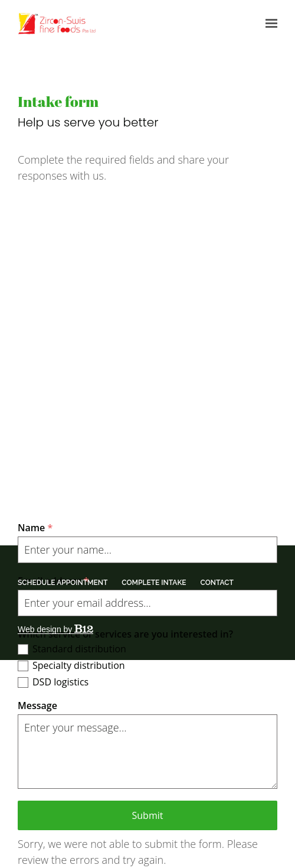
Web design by (55, 629)
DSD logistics (60, 682)
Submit (148, 815)
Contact (217, 583)
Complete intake (154, 583)
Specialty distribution (79, 665)
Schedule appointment (63, 583)
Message (37, 706)
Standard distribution (79, 649)
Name (35, 528)
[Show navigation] (268, 24)
